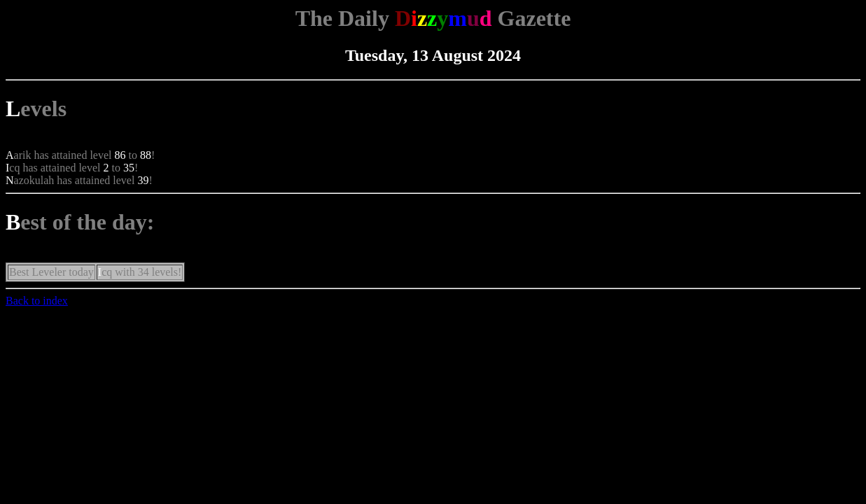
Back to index (37, 301)
